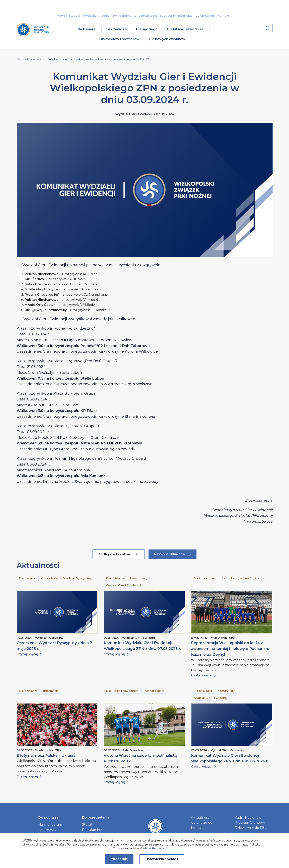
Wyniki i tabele (69, 16)
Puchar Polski (154, 691)
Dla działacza (116, 29)
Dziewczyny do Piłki (251, 828)
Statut (87, 825)
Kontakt (223, 16)
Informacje (51, 691)
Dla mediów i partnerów (119, 39)
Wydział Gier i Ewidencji (123, 585)
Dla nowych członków (167, 39)
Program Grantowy (250, 823)
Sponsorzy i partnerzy (176, 16)
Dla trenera (86, 29)
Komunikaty (49, 578)
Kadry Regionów (248, 817)
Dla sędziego (147, 29)
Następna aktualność (172, 554)
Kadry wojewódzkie (245, 578)
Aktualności (148, 16)
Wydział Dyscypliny (77, 578)
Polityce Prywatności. (155, 848)
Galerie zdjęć (205, 16)
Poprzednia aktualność (119, 554)
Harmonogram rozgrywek (50, 827)
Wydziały (90, 16)
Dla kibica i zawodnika (185, 29)
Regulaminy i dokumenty (118, 16)
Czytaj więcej (29, 654)
